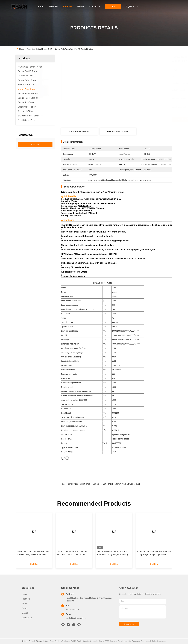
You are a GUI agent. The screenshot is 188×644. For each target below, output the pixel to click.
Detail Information (79, 131)
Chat (113, 6)
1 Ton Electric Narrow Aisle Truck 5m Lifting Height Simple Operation (154, 553)
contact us (129, 624)
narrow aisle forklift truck (79, 484)
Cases (25, 613)
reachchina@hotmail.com (76, 618)
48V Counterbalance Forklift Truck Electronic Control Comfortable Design (73, 553)
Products (68, 6)
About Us (53, 6)
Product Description (118, 131)
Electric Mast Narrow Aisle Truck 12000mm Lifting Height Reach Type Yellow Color (114, 553)
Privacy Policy (28, 641)
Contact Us (95, 6)
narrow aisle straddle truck (127, 484)
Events (81, 6)
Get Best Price (131, 119)
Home (40, 6)
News (25, 608)
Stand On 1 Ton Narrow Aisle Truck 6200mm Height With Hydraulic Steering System (33, 553)
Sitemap (39, 641)
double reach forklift (103, 484)
